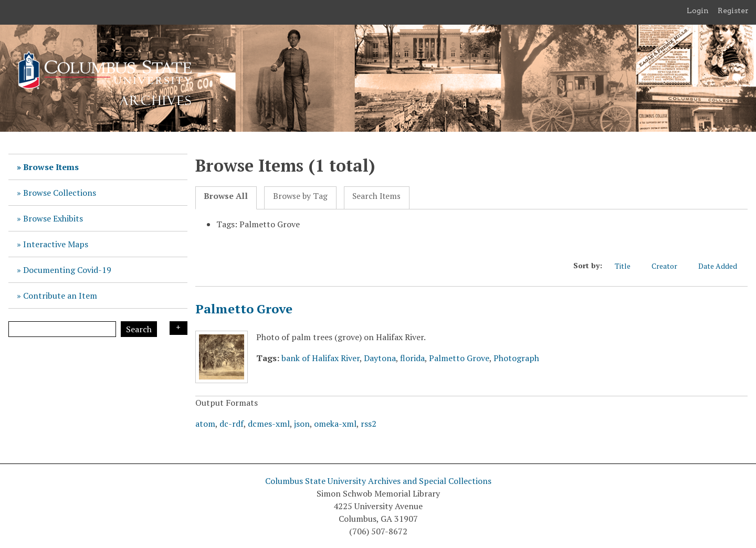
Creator (670, 266)
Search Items (376, 196)
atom (205, 424)
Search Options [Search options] (178, 328)
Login (698, 10)
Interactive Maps (56, 244)
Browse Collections (60, 193)
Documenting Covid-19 (67, 270)
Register (733, 10)
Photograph (516, 358)
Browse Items (51, 167)
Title (628, 266)
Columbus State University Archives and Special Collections (378, 481)
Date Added (723, 266)
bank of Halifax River (321, 358)
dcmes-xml (269, 424)
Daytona (380, 358)
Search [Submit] (139, 329)
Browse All (226, 196)
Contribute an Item (60, 296)
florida (412, 358)
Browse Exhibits (53, 218)
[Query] (62, 329)
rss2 (369, 424)
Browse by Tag (300, 196)
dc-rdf (232, 424)
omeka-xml (335, 424)
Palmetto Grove (244, 309)
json (302, 424)
